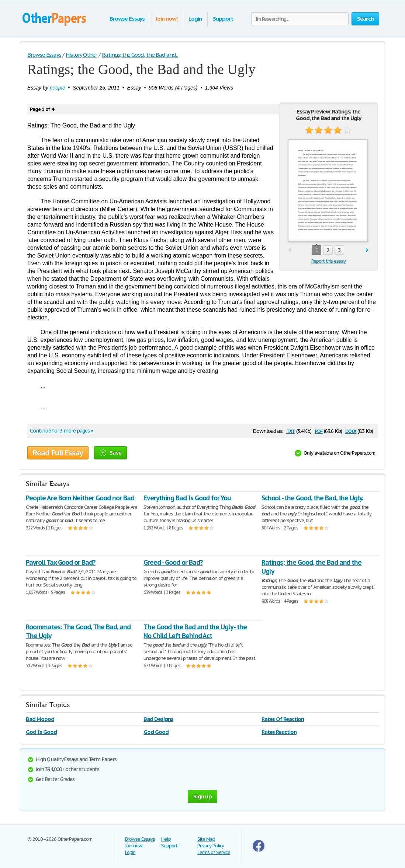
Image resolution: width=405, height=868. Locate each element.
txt (291, 430)
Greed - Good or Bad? (173, 562)
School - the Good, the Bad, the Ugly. (312, 498)
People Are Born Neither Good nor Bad (80, 498)
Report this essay (328, 261)
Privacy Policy (211, 846)
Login (195, 19)
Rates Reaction (279, 732)
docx (351, 430)
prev (290, 250)
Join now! (167, 19)
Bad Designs (158, 719)
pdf (319, 430)
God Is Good (41, 732)
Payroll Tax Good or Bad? (61, 562)
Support (223, 19)
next (367, 250)
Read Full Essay (58, 453)
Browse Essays (127, 19)
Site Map (206, 839)
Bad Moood (40, 719)
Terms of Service (214, 852)
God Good (156, 732)
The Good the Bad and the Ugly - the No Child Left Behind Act (195, 631)
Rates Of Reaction (283, 719)
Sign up (202, 796)
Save (110, 453)
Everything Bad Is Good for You (187, 498)
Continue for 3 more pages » (61, 431)
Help (166, 839)
